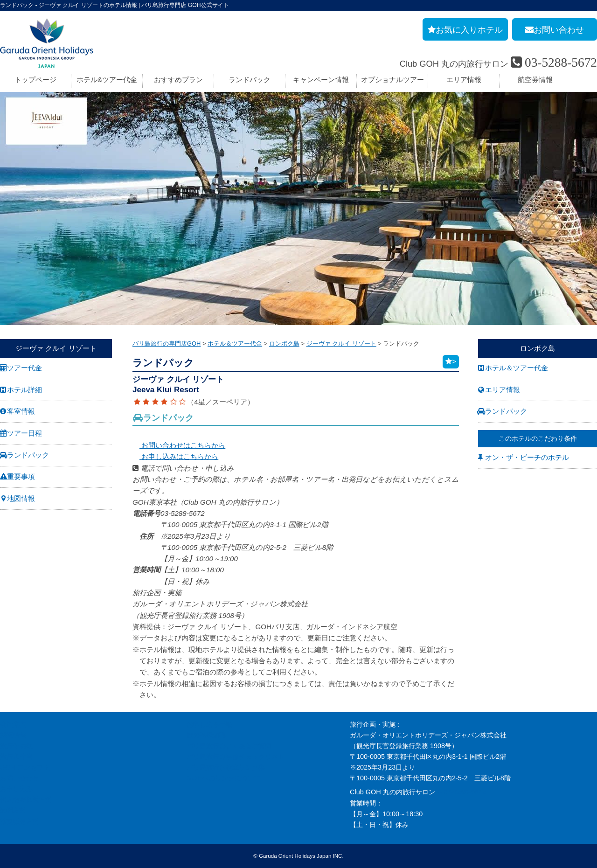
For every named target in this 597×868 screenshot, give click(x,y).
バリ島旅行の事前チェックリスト (236, 757)
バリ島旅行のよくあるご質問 (229, 746)
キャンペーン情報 (321, 80)
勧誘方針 (13, 810)
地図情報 (21, 498)
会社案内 (13, 724)
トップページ (35, 80)
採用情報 (13, 735)
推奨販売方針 (20, 821)
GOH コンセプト (25, 767)
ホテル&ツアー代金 (107, 80)
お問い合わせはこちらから (179, 445)
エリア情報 (464, 80)
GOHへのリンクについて (224, 778)
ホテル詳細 (24, 390)
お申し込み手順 (209, 724)
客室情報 (21, 411)
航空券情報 (535, 80)
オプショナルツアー (392, 80)
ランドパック (250, 80)
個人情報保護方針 (26, 799)
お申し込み (16, 789)
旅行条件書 (16, 757)
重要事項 (21, 476)
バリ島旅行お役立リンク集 (226, 767)
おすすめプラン (178, 80)
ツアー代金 (24, 368)
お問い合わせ (20, 778)
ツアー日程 (24, 433)
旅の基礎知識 (206, 735)
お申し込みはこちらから (175, 456)
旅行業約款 (16, 746)
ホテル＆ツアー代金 (517, 368)
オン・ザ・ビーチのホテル (527, 457)
